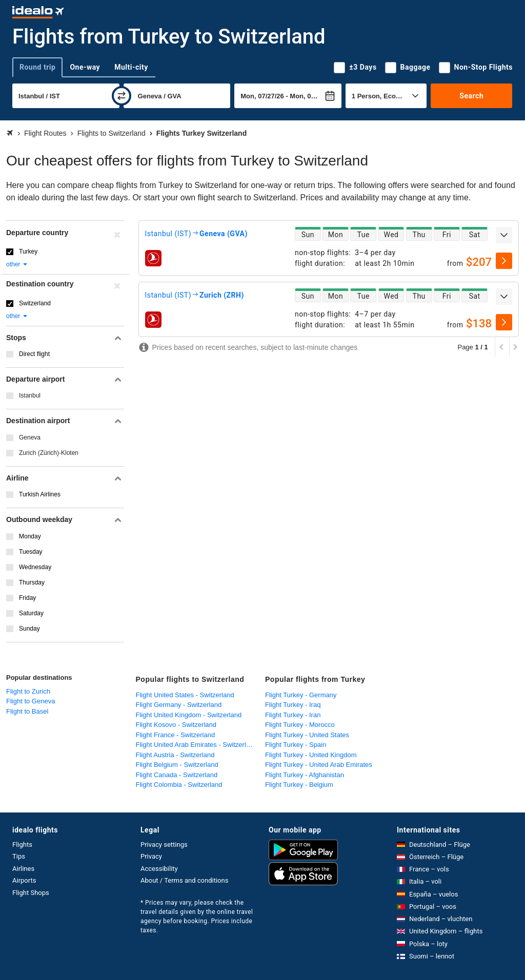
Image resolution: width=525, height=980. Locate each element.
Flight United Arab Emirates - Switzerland (197, 745)
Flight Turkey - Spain (296, 745)
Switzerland (35, 303)
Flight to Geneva (31, 701)
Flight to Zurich (28, 691)
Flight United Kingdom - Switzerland (189, 715)
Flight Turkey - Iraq (293, 705)
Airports (24, 880)
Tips (19, 856)
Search (471, 96)
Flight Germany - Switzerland (179, 705)
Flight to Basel (27, 711)
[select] (504, 261)
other (17, 264)
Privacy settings (164, 845)
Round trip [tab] (37, 67)
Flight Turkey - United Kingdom (311, 755)
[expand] (504, 235)
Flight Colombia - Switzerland (179, 785)
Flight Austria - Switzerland (175, 755)
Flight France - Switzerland (176, 735)
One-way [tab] (85, 67)
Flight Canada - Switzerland (177, 775)
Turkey (28, 252)
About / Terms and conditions (184, 880)
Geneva (30, 437)
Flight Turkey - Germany (301, 695)
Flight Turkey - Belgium (299, 785)
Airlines (23, 869)
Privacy (151, 856)
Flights (22, 845)
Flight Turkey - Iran (293, 715)
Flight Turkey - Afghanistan (305, 775)
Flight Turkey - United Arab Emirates (319, 765)
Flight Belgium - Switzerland (177, 765)
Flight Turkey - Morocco (300, 725)
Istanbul (30, 395)
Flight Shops (31, 893)
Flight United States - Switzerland (185, 695)
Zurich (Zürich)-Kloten (49, 453)
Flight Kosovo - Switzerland (176, 725)
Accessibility (159, 869)
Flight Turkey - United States (307, 735)
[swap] (122, 96)
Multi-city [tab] (131, 67)
